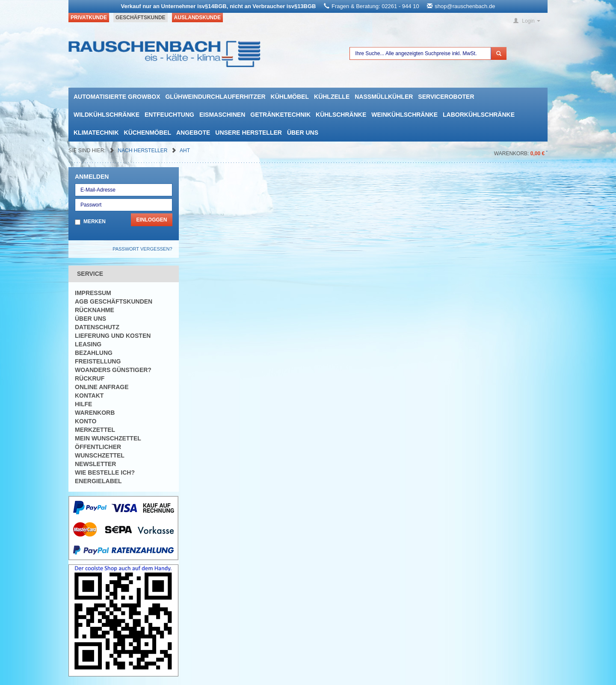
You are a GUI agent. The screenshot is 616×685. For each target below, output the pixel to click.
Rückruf (90, 378)
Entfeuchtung (169, 115)
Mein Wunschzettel (108, 438)
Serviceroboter (446, 97)
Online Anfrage (102, 387)
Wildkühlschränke (107, 115)
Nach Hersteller (143, 151)
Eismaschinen (222, 115)
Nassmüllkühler (384, 97)
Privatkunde (89, 18)
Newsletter (95, 464)
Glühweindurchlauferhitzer (215, 97)
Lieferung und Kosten (113, 336)
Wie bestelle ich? (105, 472)
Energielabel (98, 481)
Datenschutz (97, 327)
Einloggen (151, 220)
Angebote (193, 133)
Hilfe (83, 404)
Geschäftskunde (141, 18)
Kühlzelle (332, 97)
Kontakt (89, 396)
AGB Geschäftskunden (114, 301)
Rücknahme (95, 310)
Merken (95, 221)
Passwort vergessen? (142, 249)
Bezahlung (94, 353)
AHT (185, 151)
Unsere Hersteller (249, 133)
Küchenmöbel (148, 133)
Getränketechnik (280, 115)
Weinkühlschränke (404, 115)
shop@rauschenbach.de (465, 6)
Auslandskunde (197, 18)
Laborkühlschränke (479, 115)
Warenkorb (95, 413)
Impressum (93, 293)
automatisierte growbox (117, 97)
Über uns (303, 133)
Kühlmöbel (290, 97)
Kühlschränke (341, 115)
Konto (86, 421)
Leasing (88, 344)
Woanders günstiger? (113, 370)
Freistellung (98, 361)
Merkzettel (95, 430)
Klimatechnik (96, 133)
